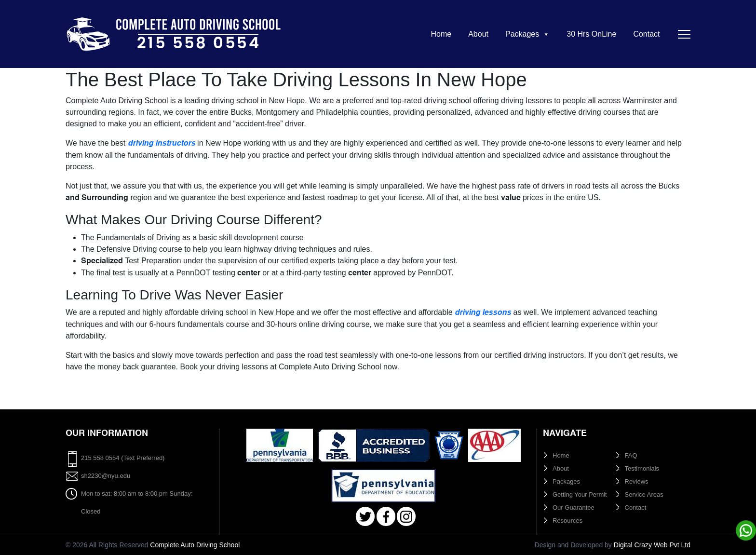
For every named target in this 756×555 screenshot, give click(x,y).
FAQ (631, 455)
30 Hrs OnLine (591, 34)
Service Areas (644, 494)
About (478, 34)
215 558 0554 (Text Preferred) (123, 458)
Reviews (637, 481)
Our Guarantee (574, 508)
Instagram (406, 517)
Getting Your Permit (580, 494)
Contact (646, 34)
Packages (527, 34)
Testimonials (642, 468)
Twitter (365, 517)
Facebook (386, 517)
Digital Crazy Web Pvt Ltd (652, 545)
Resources (567, 521)
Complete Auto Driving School (195, 545)
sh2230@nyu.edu (106, 476)
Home (441, 34)
